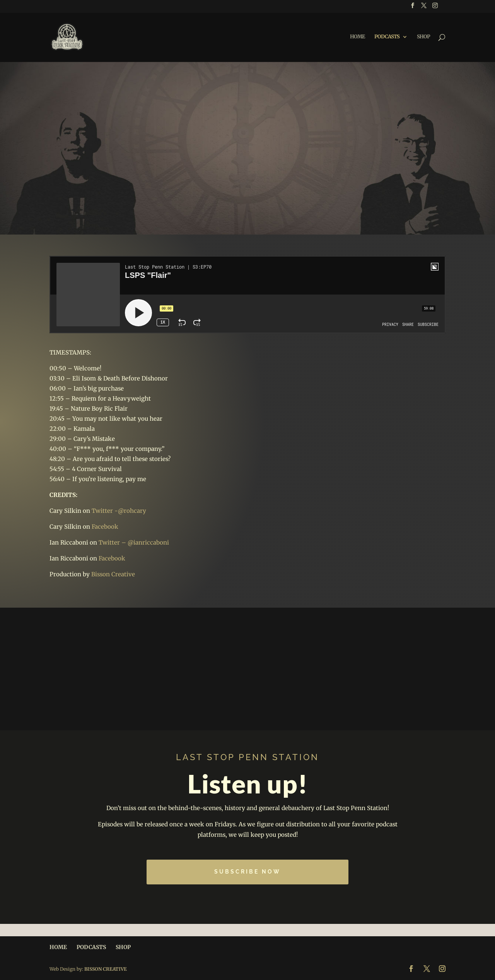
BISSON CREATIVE (106, 969)
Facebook (105, 527)
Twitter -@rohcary (119, 511)
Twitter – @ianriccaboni (134, 542)
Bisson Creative (113, 574)
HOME (357, 37)
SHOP (423, 37)
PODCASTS (387, 37)
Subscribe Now (247, 872)
